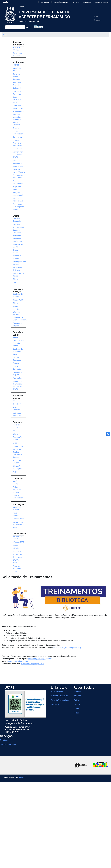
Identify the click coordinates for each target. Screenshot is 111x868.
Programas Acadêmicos (17, 240)
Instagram (77, 696)
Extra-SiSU (17, 404)
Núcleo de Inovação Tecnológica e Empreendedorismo (20, 316)
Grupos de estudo (17, 251)
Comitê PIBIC (18, 300)
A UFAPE (16, 65)
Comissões (17, 105)
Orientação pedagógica (17, 467)
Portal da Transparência (60, 700)
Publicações (17, 378)
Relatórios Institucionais (18, 200)
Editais (15, 279)
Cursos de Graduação (17, 220)
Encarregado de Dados (18, 54)
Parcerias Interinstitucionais (20, 171)
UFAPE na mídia (16, 561)
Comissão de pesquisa (18, 295)
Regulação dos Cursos (18, 275)
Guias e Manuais (16, 547)
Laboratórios (18, 149)
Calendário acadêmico (17, 257)
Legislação (87, 2)
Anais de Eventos (16, 514)
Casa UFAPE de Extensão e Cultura (19, 343)
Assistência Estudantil (17, 426)
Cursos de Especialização (18, 226)
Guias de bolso (18, 519)
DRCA (15, 431)
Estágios (16, 443)
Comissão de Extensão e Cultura (18, 352)
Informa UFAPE (18, 542)
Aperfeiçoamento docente (19, 263)
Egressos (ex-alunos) (18, 438)
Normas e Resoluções (17, 368)
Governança (17, 137)
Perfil (15, 472)
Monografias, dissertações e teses (18, 525)
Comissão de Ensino (18, 246)
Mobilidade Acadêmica (17, 414)
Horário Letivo (18, 446)
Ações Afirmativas (17, 409)
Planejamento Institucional (18, 176)
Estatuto (16, 128)
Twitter (76, 700)
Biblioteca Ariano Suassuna (17, 77)
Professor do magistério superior (18, 490)
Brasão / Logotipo (16, 483)
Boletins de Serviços (17, 84)
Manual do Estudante (17, 462)
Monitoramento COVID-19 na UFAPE (19, 154)
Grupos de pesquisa (17, 308)
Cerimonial (17, 88)
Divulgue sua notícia (18, 538)
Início (96, 17)
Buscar (29, 27)
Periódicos (55, 704)
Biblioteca (4, 740)
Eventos (16, 363)
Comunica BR (45, 2)
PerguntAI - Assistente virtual (17, 569)
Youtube (77, 704)
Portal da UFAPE (57, 692)
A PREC (16, 337)
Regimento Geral (17, 188)
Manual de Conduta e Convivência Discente (17, 453)
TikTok (76, 713)
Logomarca (17, 551)
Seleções (97, 20)
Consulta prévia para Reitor (17, 100)
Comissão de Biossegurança (18, 110)
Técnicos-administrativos (19, 497)
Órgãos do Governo (102, 2)
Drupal (21, 777)
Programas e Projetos (18, 374)
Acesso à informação (61, 2)
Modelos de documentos (17, 556)
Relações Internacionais (18, 194)
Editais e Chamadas (17, 359)
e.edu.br (41, 659)
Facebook (77, 692)
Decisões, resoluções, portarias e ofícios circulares (17, 120)
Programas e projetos (18, 324)
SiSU (14, 401)
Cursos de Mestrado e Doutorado (17, 233)
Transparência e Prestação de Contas (18, 207)
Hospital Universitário (8, 744)
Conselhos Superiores (17, 93)
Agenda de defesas (17, 508)
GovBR (5, 2)
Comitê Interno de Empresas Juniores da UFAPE (18, 385)
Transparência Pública (59, 696)
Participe (76, 2)
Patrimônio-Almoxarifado (18, 165)
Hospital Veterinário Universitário (17, 143)
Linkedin (77, 709)
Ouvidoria (16, 160)
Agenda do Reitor (17, 69)
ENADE (15, 282)
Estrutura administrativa (18, 133)
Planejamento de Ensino (18, 269)
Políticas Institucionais (18, 182)
